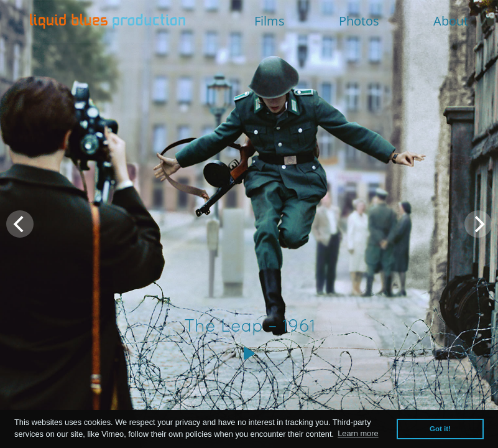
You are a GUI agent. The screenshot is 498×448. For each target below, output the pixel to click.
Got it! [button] (440, 429)
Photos (359, 21)
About (451, 21)
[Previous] (20, 224)
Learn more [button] (358, 433)
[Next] (478, 224)
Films (270, 21)
